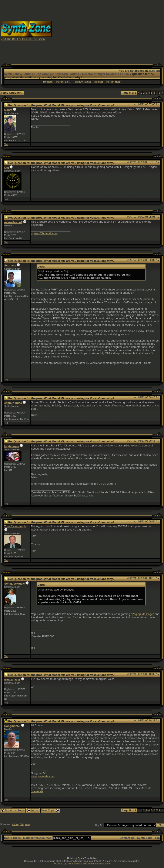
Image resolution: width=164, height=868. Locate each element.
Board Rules (12, 838)
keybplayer (12, 446)
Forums (28, 74)
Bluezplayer (12, 680)
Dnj (6, 168)
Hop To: (99, 825)
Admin (15, 824)
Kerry (28, 824)
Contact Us (127, 838)
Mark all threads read (37, 838)
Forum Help (113, 82)
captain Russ (13, 403)
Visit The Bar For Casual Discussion (23, 39)
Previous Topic (13, 810)
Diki (22, 824)
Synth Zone (12, 74)
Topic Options (12, 93)
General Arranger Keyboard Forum (105, 74)
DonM (8, 110)
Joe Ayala (37, 791)
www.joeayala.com (43, 776)
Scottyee (10, 265)
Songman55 (12, 726)
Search (98, 82)
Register (48, 82)
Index (33, 810)
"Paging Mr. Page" (142, 614)
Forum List (63, 82)
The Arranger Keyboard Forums (58, 74)
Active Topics (83, 82)
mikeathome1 (13, 222)
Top (6, 144)
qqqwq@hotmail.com (44, 233)
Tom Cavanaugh (15, 526)
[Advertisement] (108, 30)
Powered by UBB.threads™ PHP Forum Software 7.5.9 (82, 864)
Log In (155, 71)
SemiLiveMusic (14, 584)
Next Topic (50, 810)
